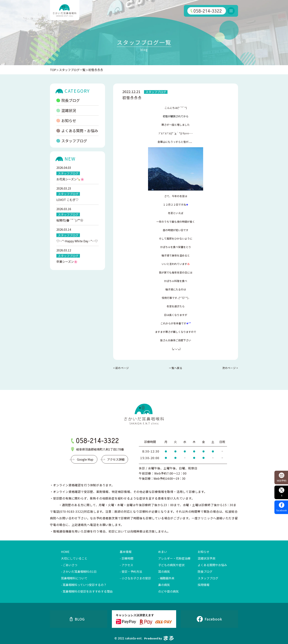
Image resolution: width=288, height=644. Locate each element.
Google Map (85, 459)
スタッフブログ (72, 141)
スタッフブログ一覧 (72, 70)
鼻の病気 (164, 585)
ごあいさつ (70, 565)
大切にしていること (74, 558)
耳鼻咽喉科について (74, 578)
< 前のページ (121, 368)
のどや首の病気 (168, 591)
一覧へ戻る (176, 368)
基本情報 (126, 552)
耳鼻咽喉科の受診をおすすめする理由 (88, 591)
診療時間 (127, 558)
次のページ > (230, 368)
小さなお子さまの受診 (136, 578)
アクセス (127, 565)
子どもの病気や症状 (171, 565)
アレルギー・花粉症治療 (174, 558)
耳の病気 (164, 571)
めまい (163, 552)
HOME (65, 552)
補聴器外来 (167, 578)
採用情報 (204, 585)
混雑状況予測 (206, 558)
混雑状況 (66, 111)
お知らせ (66, 121)
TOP (53, 70)
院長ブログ (68, 101)
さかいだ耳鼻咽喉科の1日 (80, 571)
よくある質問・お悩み (77, 131)
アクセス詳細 (116, 459)
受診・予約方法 (132, 571)
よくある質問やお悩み (212, 565)
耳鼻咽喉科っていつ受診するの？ (85, 585)
